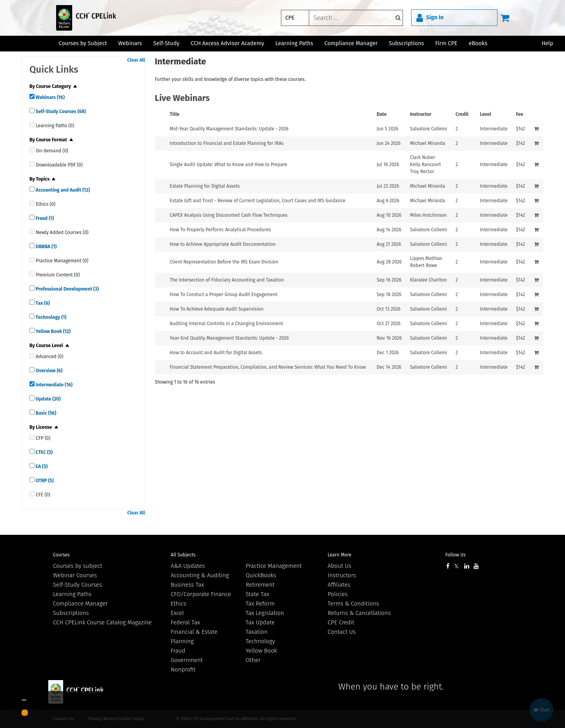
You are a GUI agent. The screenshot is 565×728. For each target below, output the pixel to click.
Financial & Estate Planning (194, 637)
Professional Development (67, 289)
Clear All (136, 60)
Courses (61, 555)
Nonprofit (183, 669)
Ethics (178, 604)
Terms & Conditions (353, 604)
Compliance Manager (80, 604)
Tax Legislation (265, 613)
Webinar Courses (75, 575)
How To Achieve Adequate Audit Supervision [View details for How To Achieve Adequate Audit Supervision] (217, 309)
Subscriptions (71, 613)
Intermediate (54, 385)
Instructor (421, 114)
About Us (339, 566)
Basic (46, 413)
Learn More (340, 555)
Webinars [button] (130, 43)
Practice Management (274, 566)
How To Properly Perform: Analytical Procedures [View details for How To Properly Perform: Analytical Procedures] (221, 230)
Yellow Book (53, 331)
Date (382, 114)
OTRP (44, 481)
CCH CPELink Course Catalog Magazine (102, 622)
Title (175, 114)
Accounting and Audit (62, 190)
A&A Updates (188, 566)
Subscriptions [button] (406, 43)
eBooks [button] (478, 43)
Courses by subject (77, 566)
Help (547, 43)
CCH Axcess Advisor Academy (227, 43)
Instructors (342, 575)
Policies (338, 594)
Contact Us (342, 632)
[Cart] (505, 18)
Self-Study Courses (60, 112)
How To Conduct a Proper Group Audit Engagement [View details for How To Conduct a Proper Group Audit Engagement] (224, 294)
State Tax (257, 594)
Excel (177, 613)
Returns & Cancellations (359, 613)
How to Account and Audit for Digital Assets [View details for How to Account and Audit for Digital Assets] (216, 353)
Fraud (44, 218)
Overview (48, 371)
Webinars (50, 97)
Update (48, 399)
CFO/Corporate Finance (201, 594)
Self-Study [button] (167, 43)
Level (486, 114)
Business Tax (187, 585)
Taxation (257, 632)
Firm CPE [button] (446, 43)
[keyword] (356, 18)
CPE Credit (341, 622)
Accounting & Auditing (200, 575)
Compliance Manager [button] (351, 43)
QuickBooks (261, 575)
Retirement (260, 585)
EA (41, 466)
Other (253, 660)
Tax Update (260, 622)
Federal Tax (185, 622)
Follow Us (456, 555)
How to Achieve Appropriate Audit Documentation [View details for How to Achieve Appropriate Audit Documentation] (223, 244)
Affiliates (339, 585)
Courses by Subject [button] (83, 43)
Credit (462, 114)
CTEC (44, 452)
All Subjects (183, 555)
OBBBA (46, 247)
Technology (50, 317)
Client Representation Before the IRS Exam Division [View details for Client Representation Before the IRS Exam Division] (224, 262)
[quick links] (32, 96)
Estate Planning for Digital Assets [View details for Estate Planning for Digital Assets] (205, 186)
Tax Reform (260, 604)
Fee (520, 114)
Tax (42, 303)
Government (187, 660)
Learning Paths (294, 43)
